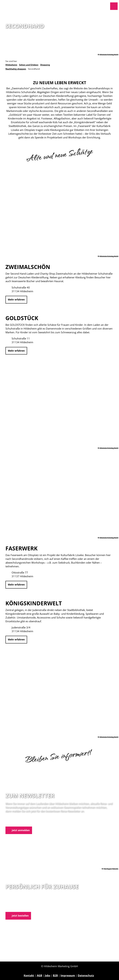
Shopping (45, 65)
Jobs (47, 975)
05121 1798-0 (19, 904)
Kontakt (29, 975)
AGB (39, 975)
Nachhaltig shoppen (16, 69)
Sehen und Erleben (29, 65)
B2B (55, 975)
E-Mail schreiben (16, 907)
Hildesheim (11, 65)
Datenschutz (86, 975)
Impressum (68, 975)
